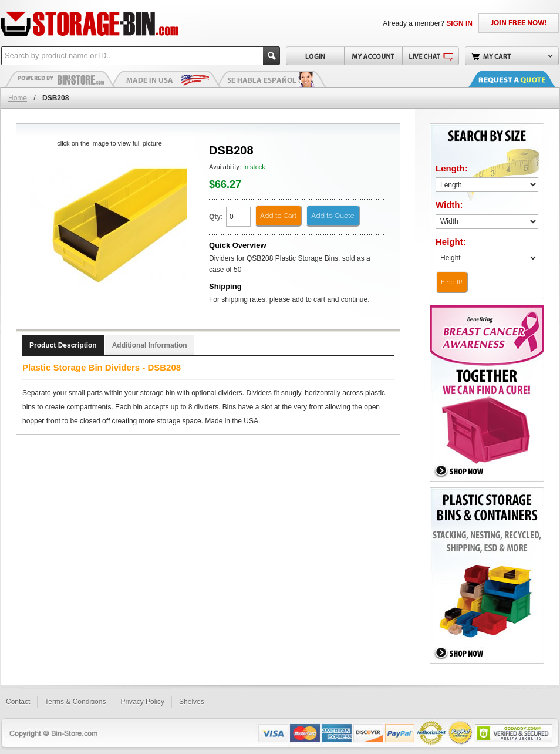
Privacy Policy (142, 702)
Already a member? (428, 23)
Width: (449, 205)
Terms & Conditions (75, 702)
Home (18, 98)
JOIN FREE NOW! (519, 23)
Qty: (216, 217)
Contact (18, 702)
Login (315, 56)
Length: (452, 168)
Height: (451, 242)
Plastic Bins (60, 79)
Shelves (192, 702)
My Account (373, 56)
